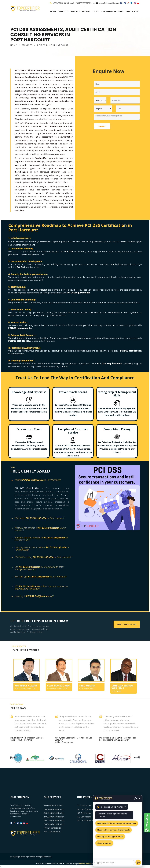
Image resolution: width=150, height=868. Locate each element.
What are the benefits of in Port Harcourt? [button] (39, 529)
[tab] (42, 482)
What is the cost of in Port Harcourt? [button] (41, 557)
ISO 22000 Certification (54, 817)
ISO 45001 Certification (54, 813)
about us (64, 11)
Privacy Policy (85, 864)
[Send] (138, 862)
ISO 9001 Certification (53, 806)
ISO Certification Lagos (87, 806)
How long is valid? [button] (32, 596)
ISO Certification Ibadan (88, 813)
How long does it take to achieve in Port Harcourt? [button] (40, 548)
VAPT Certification (52, 832)
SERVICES (27, 45)
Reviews (86, 11)
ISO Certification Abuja (87, 809)
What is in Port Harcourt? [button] (36, 480)
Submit (102, 126)
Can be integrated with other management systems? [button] (38, 568)
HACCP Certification (53, 828)
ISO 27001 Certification (54, 820)
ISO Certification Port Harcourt (91, 817)
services (75, 11)
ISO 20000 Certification (54, 824)
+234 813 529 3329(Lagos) (63, 3)
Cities (96, 11)
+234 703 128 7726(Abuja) (85, 3)
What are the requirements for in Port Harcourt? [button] (40, 539)
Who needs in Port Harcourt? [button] (38, 518)
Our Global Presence (112, 11)
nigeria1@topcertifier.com (108, 3)
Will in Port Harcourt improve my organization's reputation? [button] (39, 587)
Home (53, 11)
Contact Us (132, 11)
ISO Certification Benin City (89, 820)
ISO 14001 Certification (54, 809)
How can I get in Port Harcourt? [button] (39, 577)
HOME (14, 45)
